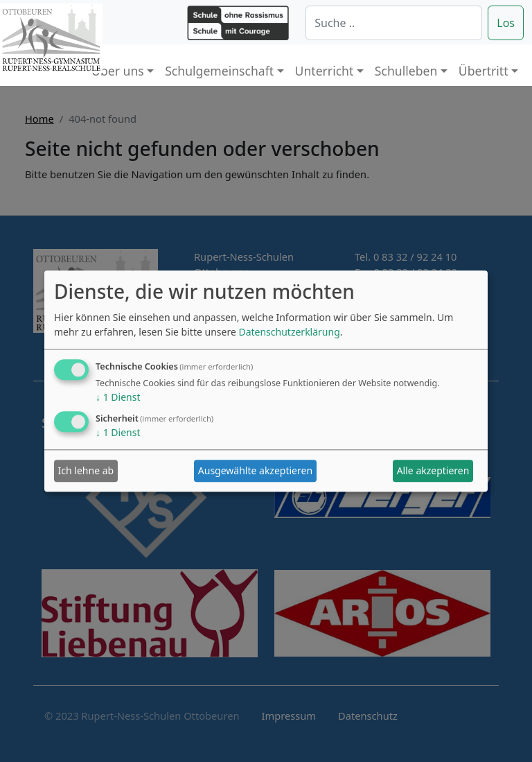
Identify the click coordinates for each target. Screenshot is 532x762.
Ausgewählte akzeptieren (255, 471)
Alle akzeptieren (433, 471)
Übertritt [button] (484, 71)
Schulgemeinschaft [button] (219, 71)
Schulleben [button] (406, 71)
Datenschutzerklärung (289, 332)
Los (506, 23)
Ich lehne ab (86, 471)
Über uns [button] (118, 71)
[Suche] (394, 23)
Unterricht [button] (325, 71)
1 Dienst (118, 397)
